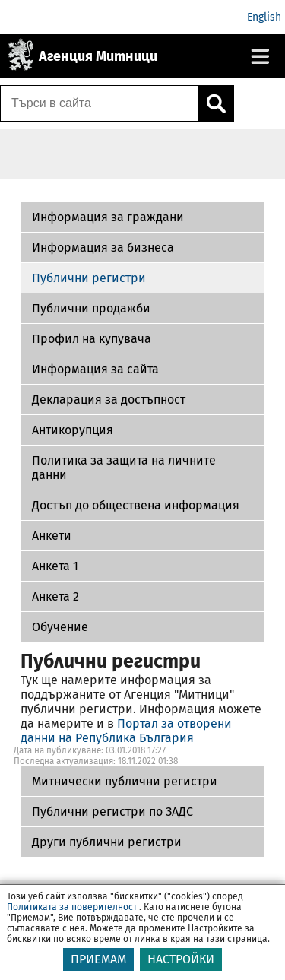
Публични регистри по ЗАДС (112, 812)
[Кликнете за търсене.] (216, 103)
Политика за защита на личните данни (124, 468)
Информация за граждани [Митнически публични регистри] (108, 217)
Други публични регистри (107, 842)
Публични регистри (89, 278)
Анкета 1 (55, 566)
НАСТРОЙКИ (181, 959)
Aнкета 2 (55, 596)
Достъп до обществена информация (136, 505)
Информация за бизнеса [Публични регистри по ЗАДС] (103, 247)
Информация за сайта (95, 369)
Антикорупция (73, 430)
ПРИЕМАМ (98, 959)
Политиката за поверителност (72, 907)
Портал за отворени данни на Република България (126, 731)
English (264, 17)
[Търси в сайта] (100, 103)
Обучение (60, 627)
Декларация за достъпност (109, 400)
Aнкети (52, 536)
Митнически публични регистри (125, 781)
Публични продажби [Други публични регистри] (91, 308)
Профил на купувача (92, 339)
